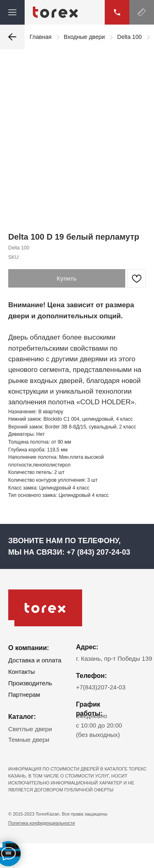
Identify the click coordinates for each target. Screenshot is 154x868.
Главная (40, 37)
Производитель (30, 683)
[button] (142, 12)
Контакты (22, 672)
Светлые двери (30, 729)
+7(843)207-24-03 (101, 687)
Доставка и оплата (35, 660)
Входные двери (84, 37)
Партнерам (24, 695)
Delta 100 (129, 37)
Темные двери (29, 740)
